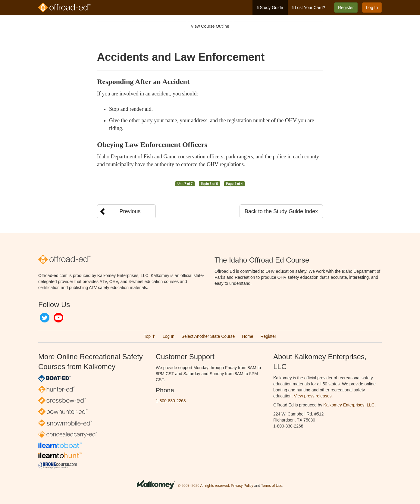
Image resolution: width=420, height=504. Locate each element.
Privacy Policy (242, 486)
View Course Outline (210, 26)
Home (248, 336)
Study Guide (270, 8)
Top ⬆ (149, 336)
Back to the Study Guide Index (281, 211)
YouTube (58, 318)
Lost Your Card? (309, 8)
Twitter (45, 318)
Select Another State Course (208, 336)
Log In (372, 8)
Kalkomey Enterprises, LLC (349, 405)
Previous (130, 211)
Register (346, 8)
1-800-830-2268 (171, 401)
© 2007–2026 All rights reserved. (204, 486)
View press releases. (313, 396)
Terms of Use (272, 486)
